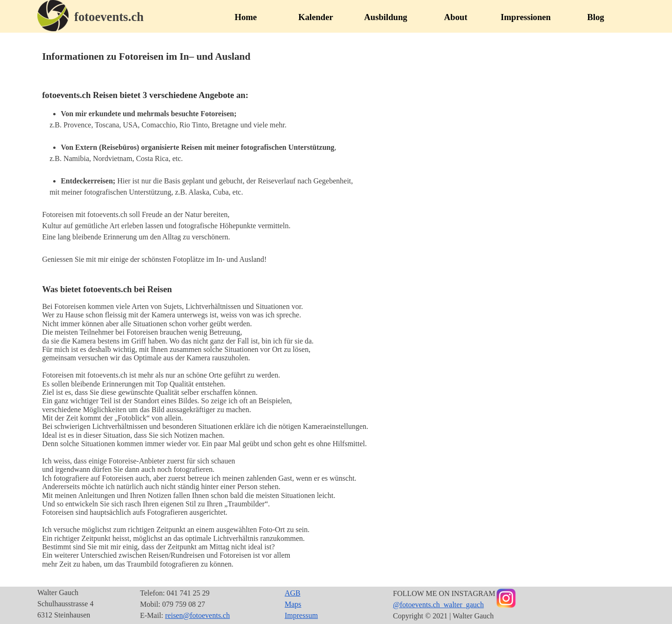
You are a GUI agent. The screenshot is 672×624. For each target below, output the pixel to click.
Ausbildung (385, 17)
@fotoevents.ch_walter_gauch (438, 605)
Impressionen (526, 17)
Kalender (316, 17)
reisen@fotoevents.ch (198, 615)
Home (246, 17)
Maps (293, 604)
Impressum (301, 615)
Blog (595, 17)
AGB (293, 593)
